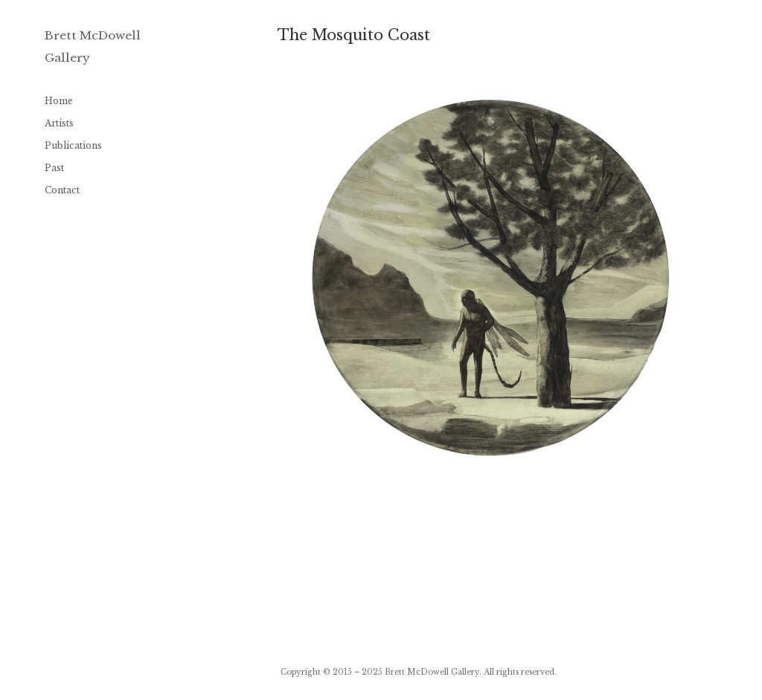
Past (54, 168)
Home (59, 101)
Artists (59, 123)
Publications (73, 145)
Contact (62, 190)
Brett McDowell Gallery (432, 672)
